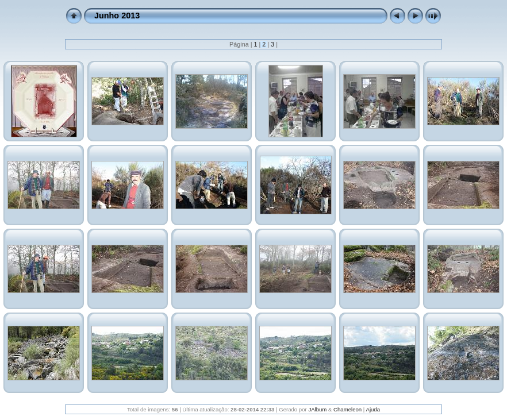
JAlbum (317, 409)
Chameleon (347, 409)
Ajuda (373, 409)
